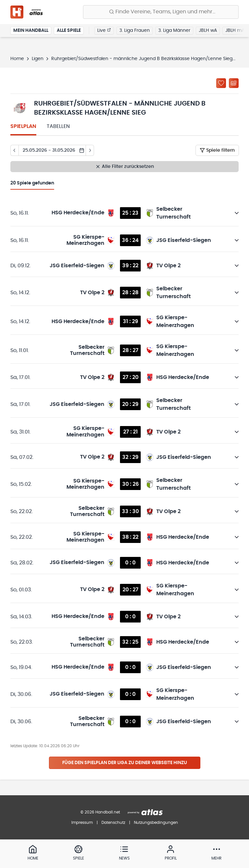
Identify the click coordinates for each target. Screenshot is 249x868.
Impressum (82, 823)
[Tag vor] (90, 150)
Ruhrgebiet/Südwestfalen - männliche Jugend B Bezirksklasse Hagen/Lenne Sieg (142, 59)
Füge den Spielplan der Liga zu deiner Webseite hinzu (125, 763)
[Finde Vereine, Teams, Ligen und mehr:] (161, 12)
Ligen (38, 59)
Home (17, 59)
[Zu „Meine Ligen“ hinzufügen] (221, 83)
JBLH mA (235, 31)
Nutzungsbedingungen (156, 823)
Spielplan (23, 126)
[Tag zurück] (14, 150)
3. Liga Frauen (135, 31)
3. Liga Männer (174, 31)
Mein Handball (31, 31)
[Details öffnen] (237, 213)
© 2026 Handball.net (100, 812)
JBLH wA (208, 31)
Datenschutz (113, 823)
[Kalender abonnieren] (234, 83)
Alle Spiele (69, 31)
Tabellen (58, 126)
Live (104, 30)
